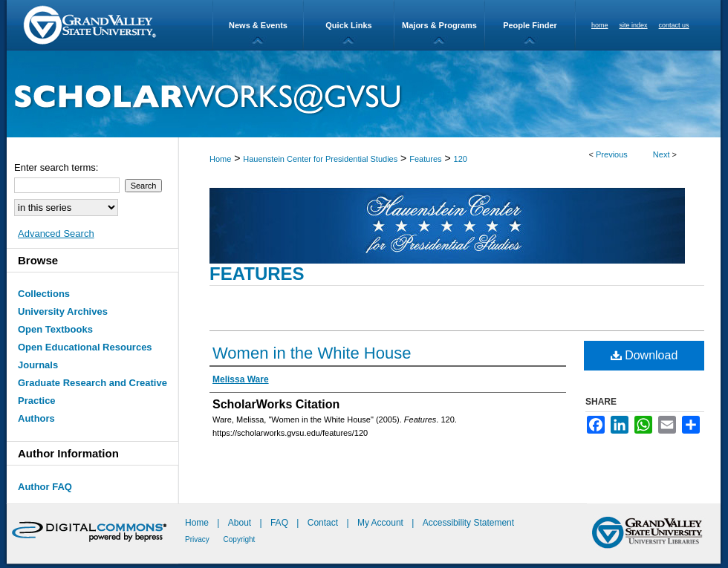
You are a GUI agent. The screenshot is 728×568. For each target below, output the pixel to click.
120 (461, 159)
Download (644, 355)
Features (425, 159)
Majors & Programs (439, 25)
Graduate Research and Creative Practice (92, 392)
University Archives (63, 311)
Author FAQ (45, 487)
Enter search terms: (56, 167)
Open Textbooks (55, 329)
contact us (674, 25)
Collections (44, 294)
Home (220, 159)
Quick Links (348, 25)
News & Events (258, 25)
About (241, 523)
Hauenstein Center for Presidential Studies (320, 159)
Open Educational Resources (85, 347)
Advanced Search (56, 234)
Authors (36, 418)
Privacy (198, 539)
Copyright (240, 539)
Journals (38, 365)
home (600, 25)
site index (634, 25)
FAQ (280, 523)
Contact (323, 523)
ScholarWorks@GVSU (364, 94)
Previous (612, 154)
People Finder (530, 25)
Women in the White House (312, 353)
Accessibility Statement (468, 523)
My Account (381, 523)
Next (662, 154)
